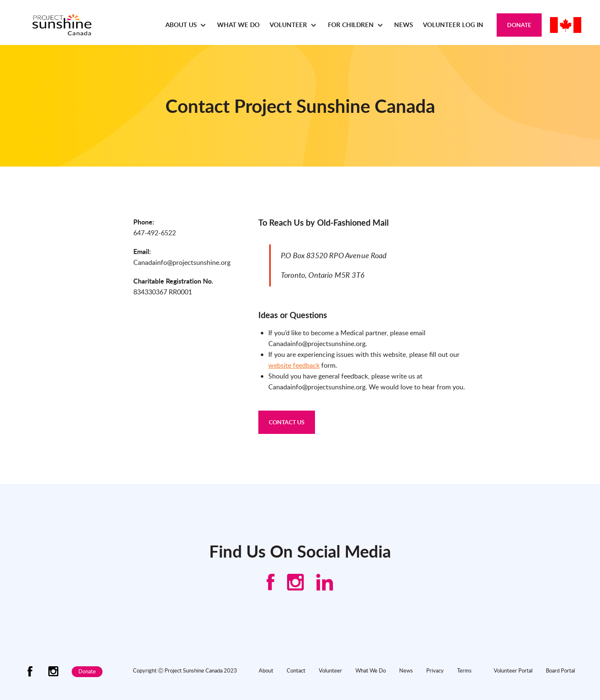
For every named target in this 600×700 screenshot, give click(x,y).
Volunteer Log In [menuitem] (453, 25)
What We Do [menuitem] (238, 25)
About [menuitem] (266, 670)
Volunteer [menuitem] (288, 25)
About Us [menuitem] (181, 25)
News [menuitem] (404, 25)
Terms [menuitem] (464, 670)
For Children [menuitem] (351, 25)
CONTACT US (287, 422)
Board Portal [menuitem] (560, 670)
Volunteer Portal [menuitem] (513, 670)
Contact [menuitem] (296, 670)
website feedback (294, 365)
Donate (519, 25)
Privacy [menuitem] (435, 670)
